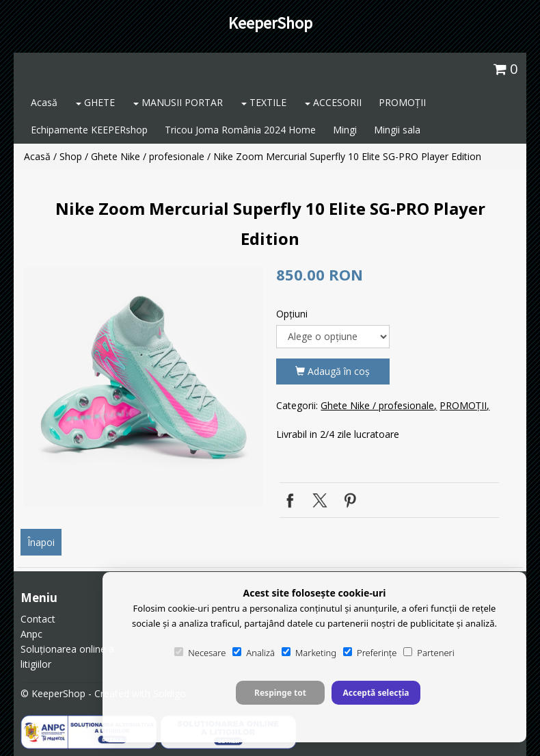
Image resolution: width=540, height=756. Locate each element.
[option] (144, 387)
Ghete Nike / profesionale (148, 156)
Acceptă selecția (376, 693)
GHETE (95, 102)
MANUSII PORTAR (178, 102)
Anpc (31, 634)
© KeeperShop (53, 693)
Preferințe (370, 653)
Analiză (254, 653)
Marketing (309, 653)
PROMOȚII (402, 102)
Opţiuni (292, 314)
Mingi (345, 130)
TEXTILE (264, 102)
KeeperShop (270, 23)
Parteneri (429, 653)
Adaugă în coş (333, 371)
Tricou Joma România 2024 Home (240, 130)
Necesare (200, 653)
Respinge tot (280, 693)
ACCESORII (333, 102)
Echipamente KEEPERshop (89, 130)
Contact (38, 619)
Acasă (44, 102)
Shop (71, 156)
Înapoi (41, 542)
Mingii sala (397, 130)
